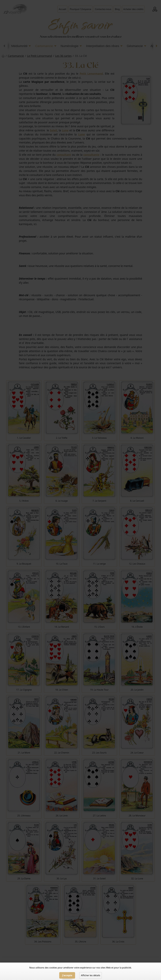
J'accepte (67, 975)
